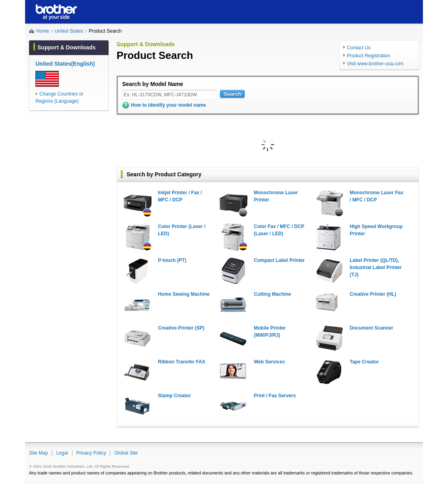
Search (232, 94)
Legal (62, 453)
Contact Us (359, 48)
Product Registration (369, 56)
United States (69, 31)
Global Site (126, 453)
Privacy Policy (91, 453)
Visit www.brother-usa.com (375, 64)
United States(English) (65, 64)
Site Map (38, 453)
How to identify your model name (168, 105)
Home (43, 31)
